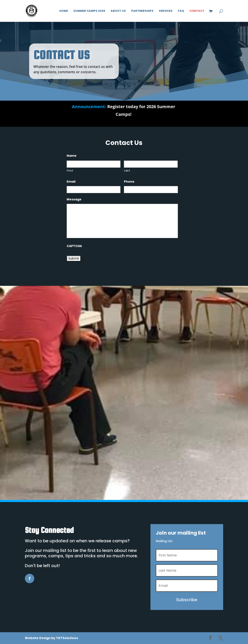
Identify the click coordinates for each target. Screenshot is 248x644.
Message (74, 199)
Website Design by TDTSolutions (51, 638)
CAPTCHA (74, 246)
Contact (197, 11)
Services (166, 11)
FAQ (181, 11)
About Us (118, 11)
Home (64, 11)
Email (73, 182)
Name (73, 156)
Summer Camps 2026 (89, 11)
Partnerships (142, 11)
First (70, 171)
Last (127, 171)
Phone (131, 182)
